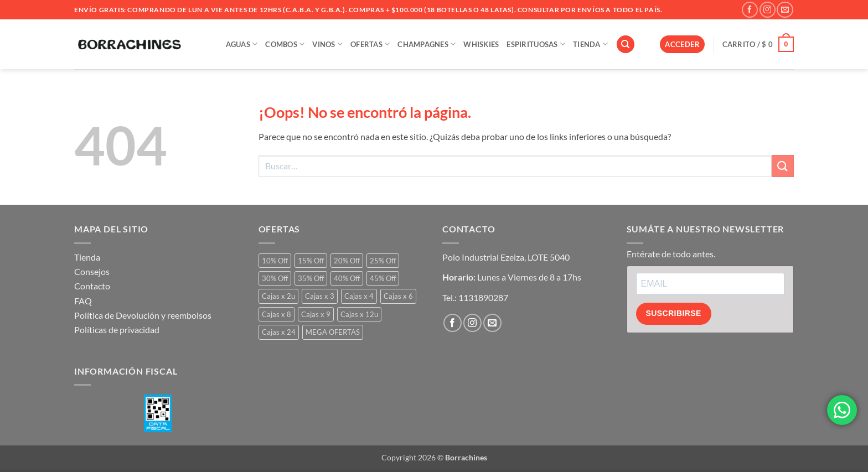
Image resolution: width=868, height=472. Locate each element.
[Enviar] (783, 166)
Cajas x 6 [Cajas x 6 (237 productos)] (398, 296)
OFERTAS (370, 44)
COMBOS (285, 44)
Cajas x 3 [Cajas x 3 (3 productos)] (320, 296)
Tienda (87, 257)
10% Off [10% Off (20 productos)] (275, 261)
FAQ (83, 301)
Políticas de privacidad (117, 330)
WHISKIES (481, 44)
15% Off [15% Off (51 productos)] (311, 261)
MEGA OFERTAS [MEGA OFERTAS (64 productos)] (333, 332)
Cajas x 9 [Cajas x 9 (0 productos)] (316, 314)
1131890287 (483, 297)
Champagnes (427, 44)
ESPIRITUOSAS (536, 44)
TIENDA (590, 44)
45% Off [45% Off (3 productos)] (383, 278)
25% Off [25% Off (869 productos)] (383, 261)
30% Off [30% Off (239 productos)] (275, 278)
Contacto (92, 286)
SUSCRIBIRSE (674, 313)
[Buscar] (626, 45)
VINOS (327, 44)
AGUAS (242, 44)
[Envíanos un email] (785, 10)
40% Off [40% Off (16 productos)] (347, 278)
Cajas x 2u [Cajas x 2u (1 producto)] (278, 296)
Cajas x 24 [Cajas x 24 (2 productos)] (279, 332)
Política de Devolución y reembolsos (143, 315)
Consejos (92, 271)
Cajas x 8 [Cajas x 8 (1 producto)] (277, 314)
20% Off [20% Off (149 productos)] (347, 261)
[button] (682, 45)
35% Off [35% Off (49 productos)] (311, 278)
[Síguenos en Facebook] (750, 10)
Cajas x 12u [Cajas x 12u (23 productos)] (359, 314)
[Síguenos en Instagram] (768, 10)
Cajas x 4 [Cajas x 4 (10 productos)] (359, 296)
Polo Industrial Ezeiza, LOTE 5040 (506, 257)
